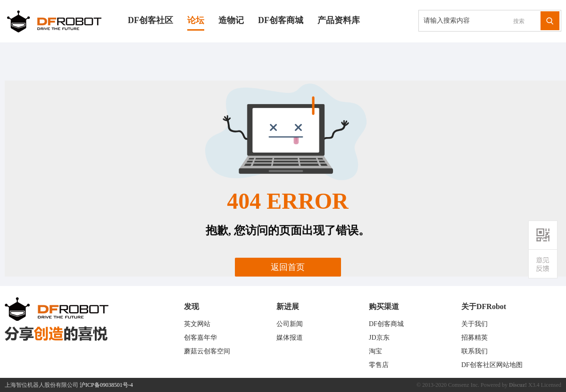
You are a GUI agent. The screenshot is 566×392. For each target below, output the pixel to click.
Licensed (551, 385)
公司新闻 (290, 324)
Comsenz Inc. (464, 385)
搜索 (519, 21)
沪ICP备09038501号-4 (106, 385)
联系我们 (474, 351)
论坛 (196, 20)
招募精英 (474, 338)
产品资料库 (339, 20)
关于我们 (474, 324)
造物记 (231, 20)
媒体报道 (290, 338)
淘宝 (375, 351)
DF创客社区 (150, 20)
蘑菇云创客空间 (207, 351)
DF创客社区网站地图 (492, 365)
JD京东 (379, 338)
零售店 (379, 365)
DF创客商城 (281, 20)
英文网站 (197, 324)
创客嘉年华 (200, 338)
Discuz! (518, 385)
